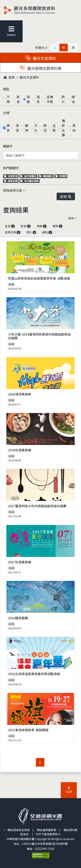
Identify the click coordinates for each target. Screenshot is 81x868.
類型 (6, 89)
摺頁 (38, 99)
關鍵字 (8, 146)
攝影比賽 (63, 128)
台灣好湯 (11, 176)
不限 (8, 99)
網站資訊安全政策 (19, 830)
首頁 (9, 77)
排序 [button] (71, 218)
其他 (74, 128)
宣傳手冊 (50, 99)
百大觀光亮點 (29, 181)
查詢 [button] (66, 196)
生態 (54, 128)
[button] (55, 48)
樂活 (45, 128)
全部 (10, 226)
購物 (27, 128)
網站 (73, 99)
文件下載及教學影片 (48, 834)
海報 (28, 99)
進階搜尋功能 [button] (13, 190)
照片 (63, 99)
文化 (36, 128)
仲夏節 (61, 176)
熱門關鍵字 (11, 168)
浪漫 (17, 128)
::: (5, 830)
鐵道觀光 (46, 176)
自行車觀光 (28, 176)
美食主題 (11, 181)
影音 (18, 99)
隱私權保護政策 (47, 830)
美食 (8, 128)
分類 (6, 113)
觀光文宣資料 (29, 77)
